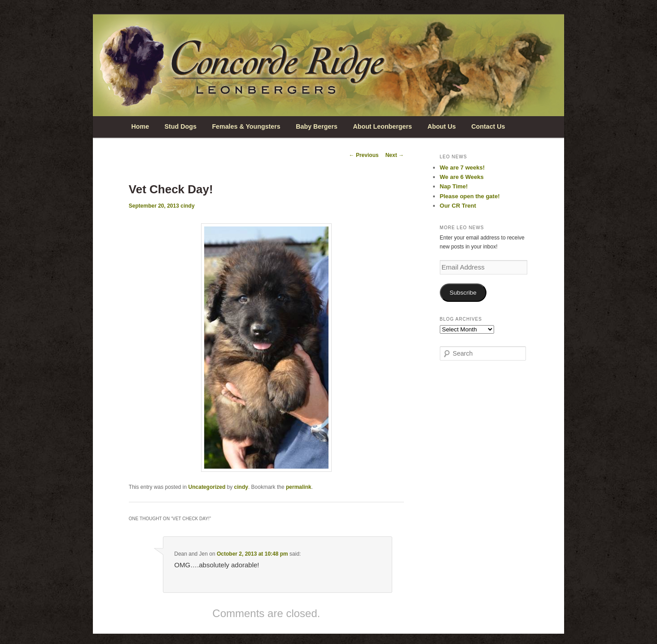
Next (395, 155)
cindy (187, 206)
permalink (299, 487)
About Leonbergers (382, 126)
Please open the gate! (470, 196)
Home (140, 126)
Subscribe (463, 293)
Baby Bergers (317, 126)
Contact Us (488, 126)
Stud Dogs (181, 126)
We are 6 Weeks (462, 177)
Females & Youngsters (246, 126)
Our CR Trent (458, 206)
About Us (441, 126)
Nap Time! (454, 186)
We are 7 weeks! (462, 168)
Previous (364, 155)
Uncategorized (207, 487)
